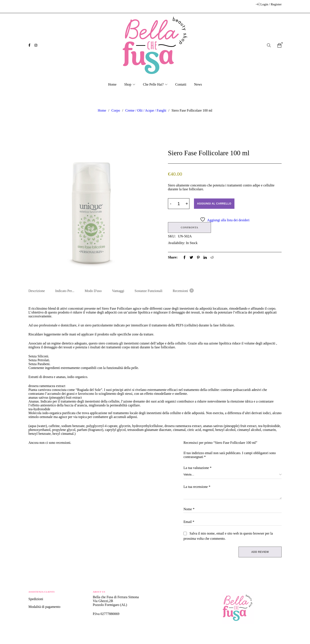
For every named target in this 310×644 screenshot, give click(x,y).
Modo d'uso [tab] (93, 291)
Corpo (116, 110)
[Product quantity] (179, 204)
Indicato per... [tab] (65, 291)
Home (102, 110)
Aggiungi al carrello (215, 204)
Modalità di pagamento (44, 608)
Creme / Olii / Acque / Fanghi (146, 110)
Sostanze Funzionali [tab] (148, 291)
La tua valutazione (197, 469)
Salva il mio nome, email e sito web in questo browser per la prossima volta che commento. (228, 537)
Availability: (177, 242)
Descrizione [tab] (37, 291)
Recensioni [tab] (183, 290)
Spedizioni (36, 600)
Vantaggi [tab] (118, 291)
